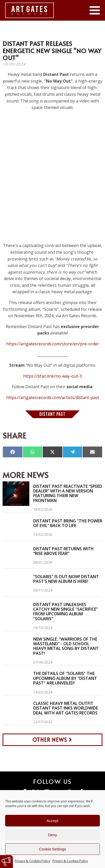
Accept (52, 821)
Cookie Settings (52, 849)
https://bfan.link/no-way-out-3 (52, 376)
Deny (52, 835)
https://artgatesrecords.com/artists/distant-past (53, 397)
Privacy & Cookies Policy (32, 861)
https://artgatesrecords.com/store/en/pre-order (53, 344)
